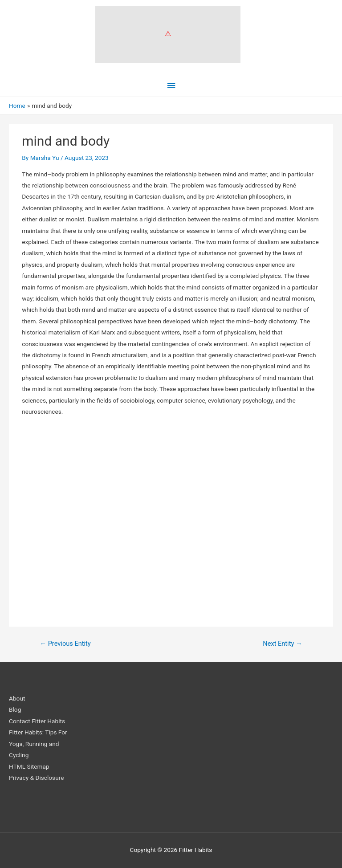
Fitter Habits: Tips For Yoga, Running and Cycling (38, 744)
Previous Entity (65, 644)
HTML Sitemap (29, 766)
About (17, 698)
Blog (15, 709)
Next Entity (282, 644)
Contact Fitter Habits (37, 721)
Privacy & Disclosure (36, 778)
